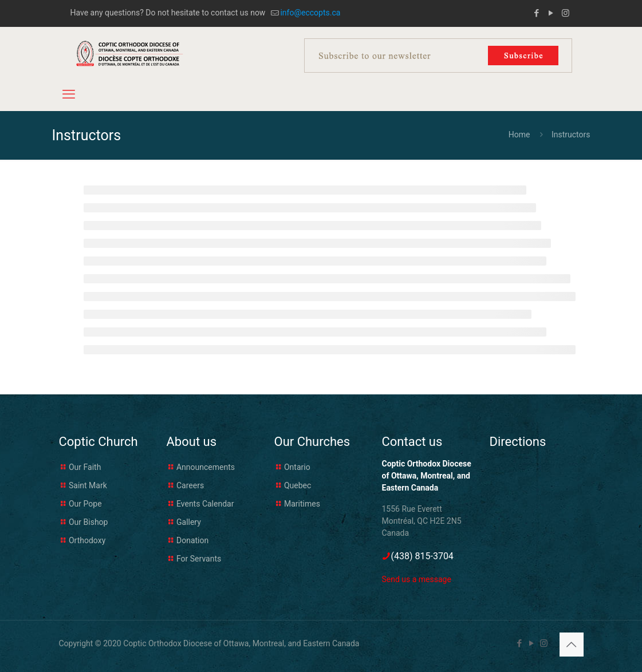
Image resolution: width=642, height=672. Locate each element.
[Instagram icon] (566, 13)
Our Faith (85, 467)
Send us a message (417, 579)
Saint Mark (88, 485)
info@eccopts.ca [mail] (310, 13)
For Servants (199, 559)
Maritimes (302, 504)
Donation (192, 540)
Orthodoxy (87, 540)
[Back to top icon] (572, 645)
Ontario (297, 467)
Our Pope (85, 504)
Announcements (206, 467)
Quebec (298, 485)
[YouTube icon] (551, 13)
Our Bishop (88, 522)
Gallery (189, 522)
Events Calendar (205, 504)
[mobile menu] (69, 94)
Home (519, 135)
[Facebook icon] (537, 13)
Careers (190, 485)
